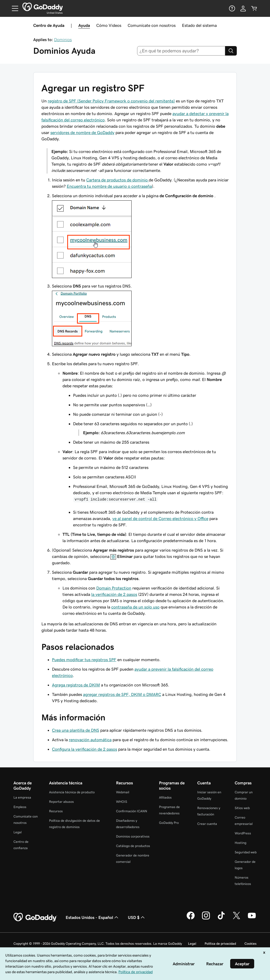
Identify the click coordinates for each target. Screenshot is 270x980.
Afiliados (165, 797)
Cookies (250, 944)
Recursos (56, 811)
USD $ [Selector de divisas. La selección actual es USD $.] (137, 917)
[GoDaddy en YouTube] (252, 919)
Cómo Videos (109, 25)
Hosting (240, 843)
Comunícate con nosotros (152, 25)
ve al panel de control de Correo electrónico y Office (160, 518)
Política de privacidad (220, 944)
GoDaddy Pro (169, 823)
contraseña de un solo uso (135, 607)
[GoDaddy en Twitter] (237, 919)
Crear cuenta (207, 824)
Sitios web (242, 808)
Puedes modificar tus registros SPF (84, 660)
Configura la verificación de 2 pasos (85, 749)
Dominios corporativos (133, 836)
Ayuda (84, 25)
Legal (18, 832)
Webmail (123, 792)
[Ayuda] (232, 8)
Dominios (63, 39)
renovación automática (90, 740)
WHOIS (122, 802)
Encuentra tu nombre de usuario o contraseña (109, 186)
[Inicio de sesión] (243, 8)
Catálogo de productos (133, 846)
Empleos (20, 807)
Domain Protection (114, 588)
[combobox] (181, 51)
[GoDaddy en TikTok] (221, 919)
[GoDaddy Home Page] (35, 917)
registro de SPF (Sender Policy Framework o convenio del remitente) (111, 101)
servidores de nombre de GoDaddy (82, 132)
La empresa (22, 797)
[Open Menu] (13, 8)
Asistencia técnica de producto (72, 792)
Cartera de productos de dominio (117, 180)
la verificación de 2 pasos (114, 594)
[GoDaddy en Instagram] (206, 919)
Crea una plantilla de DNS (76, 730)
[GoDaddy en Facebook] (191, 919)
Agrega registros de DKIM (76, 685)
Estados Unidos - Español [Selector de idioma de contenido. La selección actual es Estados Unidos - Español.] (93, 917)
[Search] (231, 51)
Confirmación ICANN (132, 811)
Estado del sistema (199, 25)
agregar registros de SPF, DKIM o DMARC (122, 694)
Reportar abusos (61, 802)
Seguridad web (246, 852)
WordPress (243, 833)
